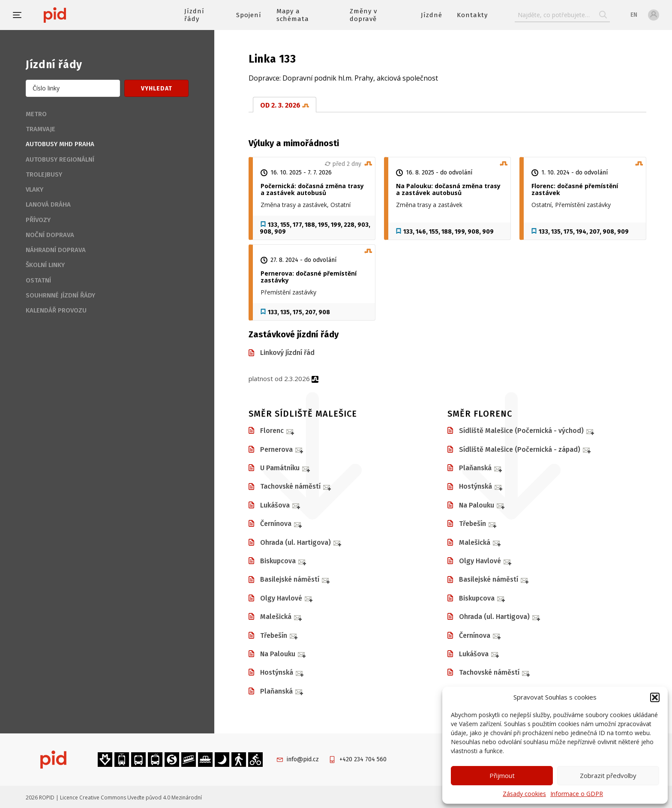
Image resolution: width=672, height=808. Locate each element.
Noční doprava (50, 235)
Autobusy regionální (60, 159)
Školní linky (45, 265)
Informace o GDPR (577, 794)
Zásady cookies (524, 794)
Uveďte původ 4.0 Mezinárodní (165, 797)
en (634, 15)
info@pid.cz (303, 759)
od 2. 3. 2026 (285, 105)
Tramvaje (40, 129)
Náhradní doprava (56, 250)
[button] (655, 697)
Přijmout (502, 775)
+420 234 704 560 (363, 759)
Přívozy (38, 220)
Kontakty (472, 15)
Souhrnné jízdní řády (60, 295)
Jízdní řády (194, 15)
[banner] (80, 15)
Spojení (249, 15)
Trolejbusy (44, 174)
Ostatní (38, 280)
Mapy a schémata (293, 15)
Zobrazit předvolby (608, 775)
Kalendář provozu (56, 310)
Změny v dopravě (363, 15)
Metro (36, 114)
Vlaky (34, 189)
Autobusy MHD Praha (60, 144)
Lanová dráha (48, 204)
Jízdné (432, 15)
